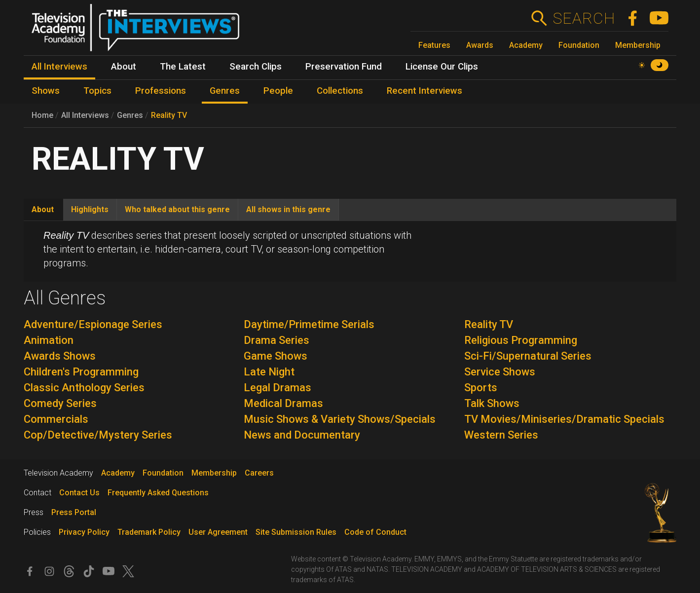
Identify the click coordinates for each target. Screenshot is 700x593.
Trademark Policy (149, 532)
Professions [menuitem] (161, 91)
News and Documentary (302, 435)
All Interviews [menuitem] (59, 67)
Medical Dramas (283, 403)
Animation (49, 340)
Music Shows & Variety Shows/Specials (340, 419)
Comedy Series (60, 403)
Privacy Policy (84, 532)
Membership (638, 45)
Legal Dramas (277, 388)
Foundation (579, 45)
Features (434, 45)
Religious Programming (521, 340)
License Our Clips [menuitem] (442, 67)
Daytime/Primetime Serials (309, 324)
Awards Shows (60, 356)
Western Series (501, 435)
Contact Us (79, 493)
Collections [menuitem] (340, 91)
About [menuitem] (124, 67)
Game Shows (276, 356)
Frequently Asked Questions (158, 493)
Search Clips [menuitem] (256, 67)
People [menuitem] (278, 91)
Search (584, 18)
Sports (481, 388)
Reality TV (169, 115)
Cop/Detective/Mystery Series (98, 435)
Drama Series (276, 340)
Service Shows (500, 372)
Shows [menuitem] (46, 91)
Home (42, 115)
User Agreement (218, 532)
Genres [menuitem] (225, 91)
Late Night (269, 372)
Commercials (56, 419)
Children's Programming (81, 372)
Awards (480, 45)
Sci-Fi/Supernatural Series (528, 356)
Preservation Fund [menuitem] (344, 67)
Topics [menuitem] (97, 91)
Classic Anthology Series (84, 388)
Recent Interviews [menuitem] (424, 91)
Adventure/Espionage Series (93, 324)
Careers (259, 473)
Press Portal (74, 512)
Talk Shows (492, 403)
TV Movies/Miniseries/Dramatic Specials (564, 419)
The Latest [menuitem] (183, 67)
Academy (526, 45)
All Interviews (85, 115)
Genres (130, 115)
